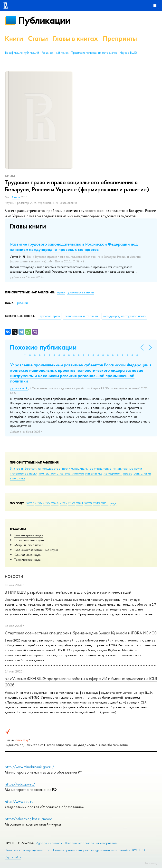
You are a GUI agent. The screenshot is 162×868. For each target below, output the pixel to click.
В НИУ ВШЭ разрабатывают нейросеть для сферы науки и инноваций (68, 592)
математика (94, 473)
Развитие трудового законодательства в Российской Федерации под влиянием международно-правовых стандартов (74, 247)
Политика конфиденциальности (27, 850)
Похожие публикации (43, 347)
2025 (46, 503)
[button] (25, 355)
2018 (105, 503)
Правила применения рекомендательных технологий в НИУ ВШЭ (98, 850)
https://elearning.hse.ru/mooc (28, 819)
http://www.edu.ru (19, 801)
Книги (14, 38)
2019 (97, 503)
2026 (38, 503)
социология (142, 473)
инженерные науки (24, 473)
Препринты (120, 38)
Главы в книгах (75, 38)
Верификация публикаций (22, 53)
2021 (80, 503)
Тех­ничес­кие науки (28, 559)
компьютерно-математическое (61, 473)
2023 (63, 503)
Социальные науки (28, 555)
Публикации (44, 20)
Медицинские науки (29, 545)
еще (113, 503)
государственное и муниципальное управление (77, 468)
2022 (71, 503)
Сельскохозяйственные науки (36, 550)
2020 (88, 503)
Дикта (16, 197)
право (128, 473)
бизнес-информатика (25, 468)
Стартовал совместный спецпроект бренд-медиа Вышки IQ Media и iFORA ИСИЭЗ (81, 633)
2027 (30, 503)
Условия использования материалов (91, 843)
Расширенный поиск (55, 53)
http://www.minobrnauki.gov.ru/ (29, 767)
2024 (55, 503)
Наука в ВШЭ (128, 53)
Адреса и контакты (49, 843)
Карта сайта (13, 857)
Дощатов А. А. (19, 388)
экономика (18, 478)
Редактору (151, 863)
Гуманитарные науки (29, 535)
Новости (14, 576)
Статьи (38, 38)
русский (22, 303)
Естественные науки (29, 540)
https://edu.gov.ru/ (20, 784)
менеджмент (113, 473)
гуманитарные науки (127, 468)
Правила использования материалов (94, 53)
